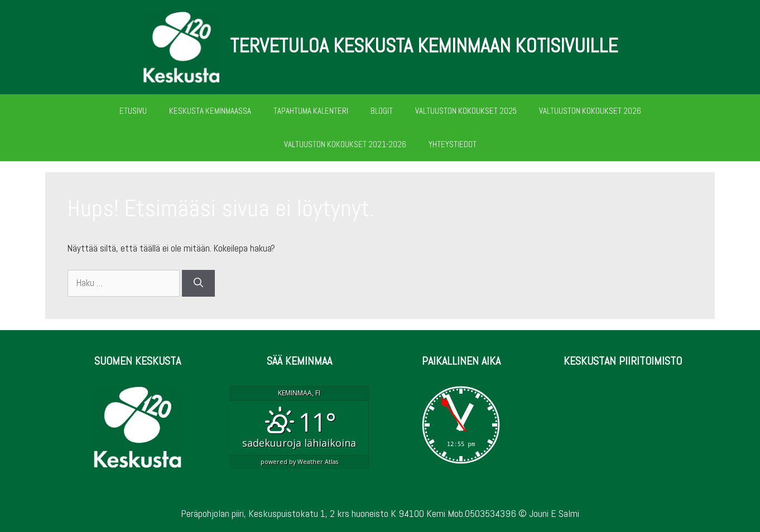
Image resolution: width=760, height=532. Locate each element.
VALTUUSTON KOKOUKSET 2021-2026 (345, 144)
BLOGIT (382, 111)
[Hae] (198, 283)
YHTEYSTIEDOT (453, 144)
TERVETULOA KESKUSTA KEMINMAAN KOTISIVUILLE (424, 46)
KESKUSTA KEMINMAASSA (210, 111)
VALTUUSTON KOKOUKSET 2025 (466, 111)
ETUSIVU (133, 111)
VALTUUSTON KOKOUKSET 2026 (590, 111)
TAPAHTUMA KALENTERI (311, 111)
